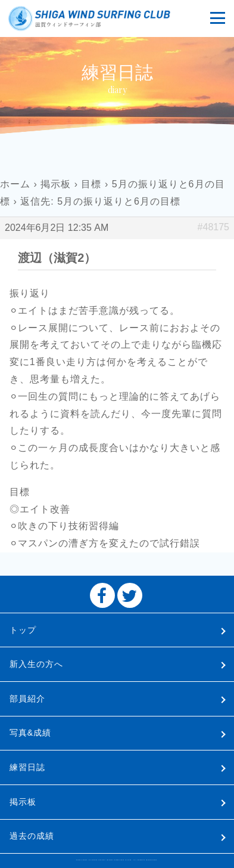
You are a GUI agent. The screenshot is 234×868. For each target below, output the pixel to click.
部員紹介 (27, 699)
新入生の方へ (36, 664)
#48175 (213, 227)
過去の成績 (32, 836)
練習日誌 (27, 767)
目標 (91, 184)
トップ (23, 630)
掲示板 (56, 184)
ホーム (15, 184)
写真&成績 (30, 733)
